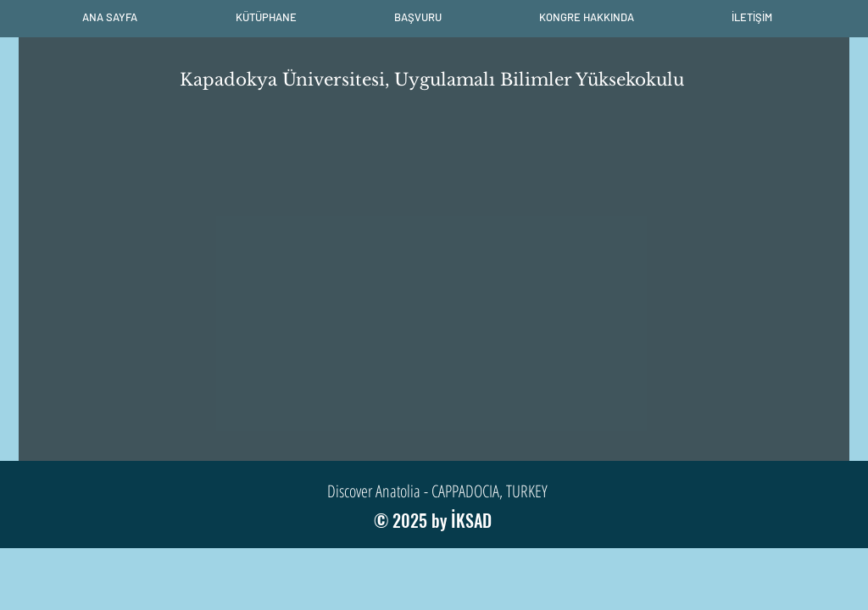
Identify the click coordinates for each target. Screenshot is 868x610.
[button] (266, 17)
